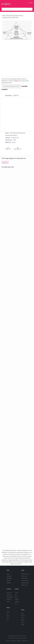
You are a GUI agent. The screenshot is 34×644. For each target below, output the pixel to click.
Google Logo (24, 585)
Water (23, 620)
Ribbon (23, 622)
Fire (7, 614)
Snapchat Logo (25, 583)
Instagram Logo (25, 574)
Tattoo (23, 625)
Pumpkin (9, 583)
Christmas (9, 593)
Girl (16, 595)
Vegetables (9, 578)
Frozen (17, 593)
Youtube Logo (25, 578)
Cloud (8, 611)
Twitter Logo (24, 576)
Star (8, 618)
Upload (31, 3)
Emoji (23, 614)
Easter (8, 601)
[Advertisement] (17, 58)
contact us (17, 81)
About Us (8, 641)
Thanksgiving (10, 597)
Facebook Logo (25, 581)
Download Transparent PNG (11, 86)
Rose (22, 618)
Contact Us (14, 641)
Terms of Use (25, 641)
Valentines (9, 599)
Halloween (9, 595)
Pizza (8, 574)
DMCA (19, 641)
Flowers (23, 616)
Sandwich (9, 576)
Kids (16, 604)
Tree (8, 620)
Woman (17, 599)
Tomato (8, 581)
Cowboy (17, 601)
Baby (16, 597)
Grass (8, 616)
